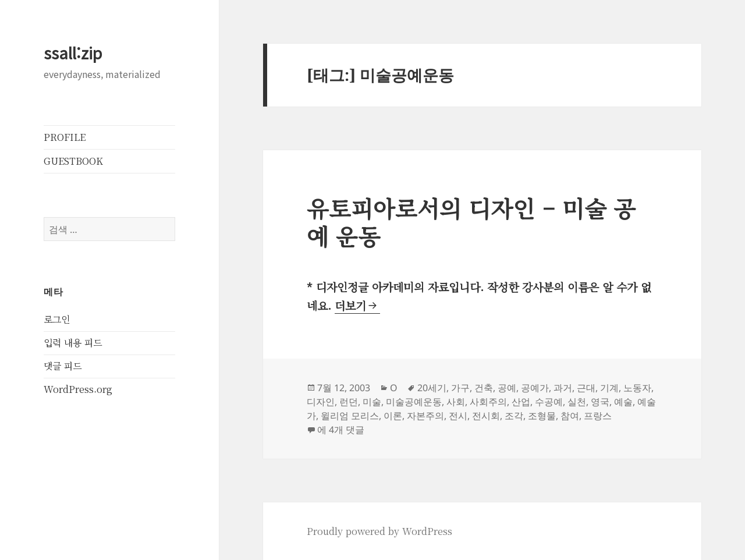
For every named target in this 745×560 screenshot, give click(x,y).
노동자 (637, 388)
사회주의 (488, 402)
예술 (623, 402)
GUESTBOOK (73, 161)
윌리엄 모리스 (350, 416)
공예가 (535, 388)
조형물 (542, 416)
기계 (609, 388)
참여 (570, 416)
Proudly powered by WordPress (379, 531)
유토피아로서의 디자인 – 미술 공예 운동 (471, 222)
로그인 (57, 319)
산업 (521, 402)
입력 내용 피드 (73, 343)
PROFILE (65, 137)
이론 (393, 416)
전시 (458, 416)
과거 (563, 388)
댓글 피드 (63, 366)
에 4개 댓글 (341, 430)
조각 (514, 416)
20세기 (432, 388)
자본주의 (425, 416)
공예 (507, 388)
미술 (372, 402)
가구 (460, 388)
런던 (349, 402)
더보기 (357, 305)
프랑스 (598, 416)
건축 (484, 388)
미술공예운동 (414, 402)
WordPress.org (78, 389)
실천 (577, 402)
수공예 (549, 402)
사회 (456, 402)
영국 (600, 402)
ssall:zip (73, 53)
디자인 (321, 402)
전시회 (486, 416)
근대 (586, 388)
